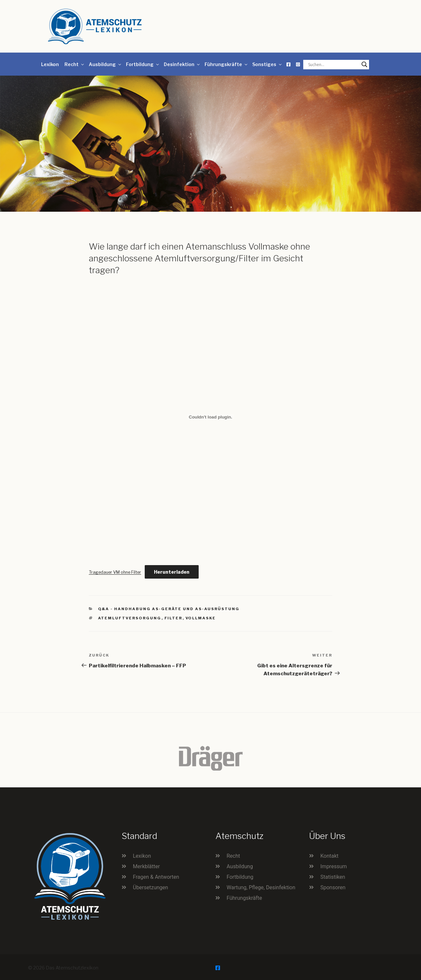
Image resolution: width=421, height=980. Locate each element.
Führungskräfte (226, 64)
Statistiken (333, 877)
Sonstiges (267, 64)
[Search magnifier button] (364, 64)
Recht (75, 64)
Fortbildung (143, 64)
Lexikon (50, 64)
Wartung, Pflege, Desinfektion (261, 887)
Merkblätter (146, 866)
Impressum (334, 866)
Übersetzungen (150, 887)
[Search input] (333, 64)
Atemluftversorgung (130, 618)
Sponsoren (333, 887)
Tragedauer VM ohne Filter (115, 572)
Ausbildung (105, 64)
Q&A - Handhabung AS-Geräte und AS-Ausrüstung (169, 609)
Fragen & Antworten (156, 877)
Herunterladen (172, 572)
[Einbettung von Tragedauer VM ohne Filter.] (210, 417)
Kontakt (329, 856)
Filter (173, 618)
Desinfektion (182, 64)
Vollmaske (201, 618)
